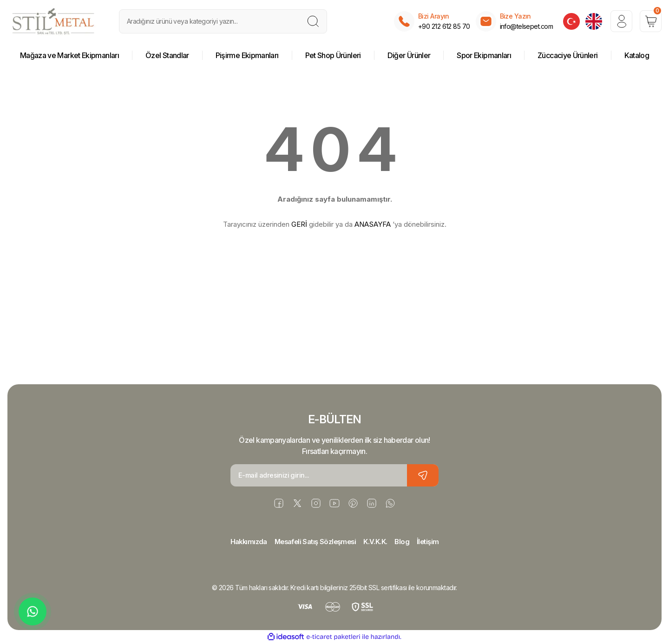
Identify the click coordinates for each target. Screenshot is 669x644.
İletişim (432, 542)
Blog (405, 542)
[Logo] (53, 21)
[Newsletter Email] (334, 475)
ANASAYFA (373, 224)
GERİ (299, 224)
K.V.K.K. (378, 542)
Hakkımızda (245, 542)
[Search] (223, 21)
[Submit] (423, 475)
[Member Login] (618, 21)
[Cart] (649, 21)
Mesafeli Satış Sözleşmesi (315, 542)
